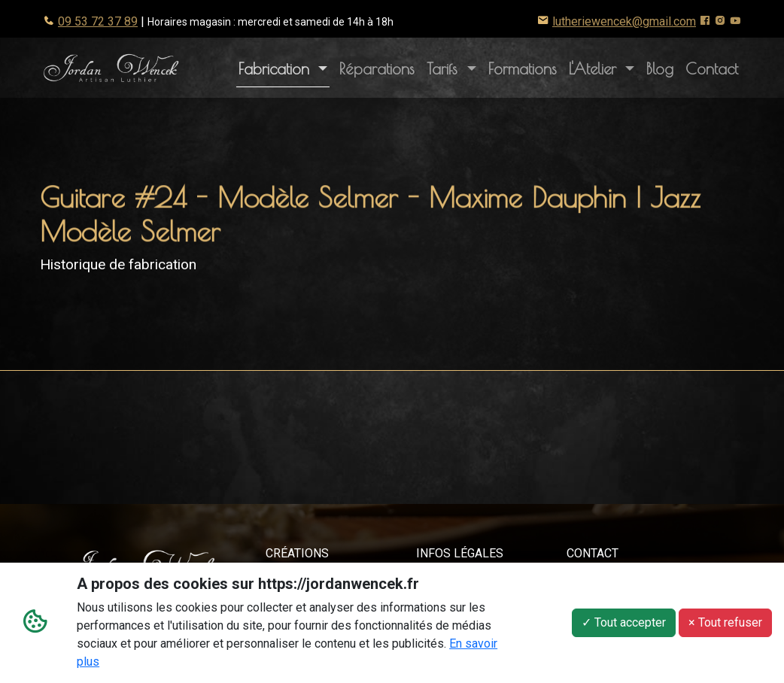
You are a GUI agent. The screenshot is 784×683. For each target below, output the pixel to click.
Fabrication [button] (277, 68)
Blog (660, 68)
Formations (523, 68)
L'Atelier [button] (605, 67)
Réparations (377, 68)
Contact (712, 68)
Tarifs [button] (445, 68)
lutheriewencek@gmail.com (624, 21)
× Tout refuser (725, 623)
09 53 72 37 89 (98, 21)
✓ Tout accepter (624, 623)
